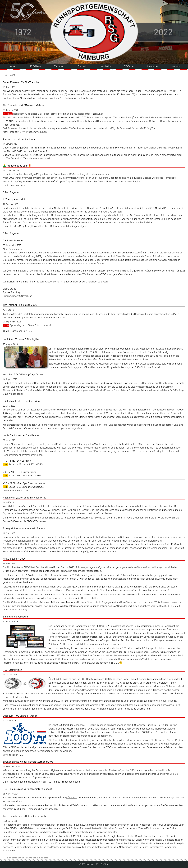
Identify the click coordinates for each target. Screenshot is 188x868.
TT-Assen (129, 7)
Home (12, 7)
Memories (153, 7)
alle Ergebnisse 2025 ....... (19, 272)
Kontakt (176, 7)
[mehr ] (48, 267)
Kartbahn (106, 7)
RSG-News (35, 7)
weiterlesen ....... (14, 696)
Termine (59, 7)
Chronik (82, 7)
